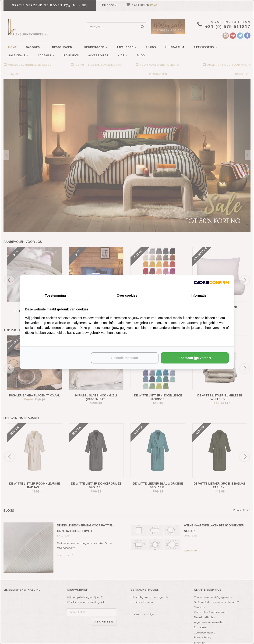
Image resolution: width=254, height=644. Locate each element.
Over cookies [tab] (127, 295)
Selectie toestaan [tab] (125, 358)
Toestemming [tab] (55, 295)
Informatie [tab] (199, 295)
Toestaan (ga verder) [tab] (195, 358)
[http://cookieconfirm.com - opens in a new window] (211, 282)
